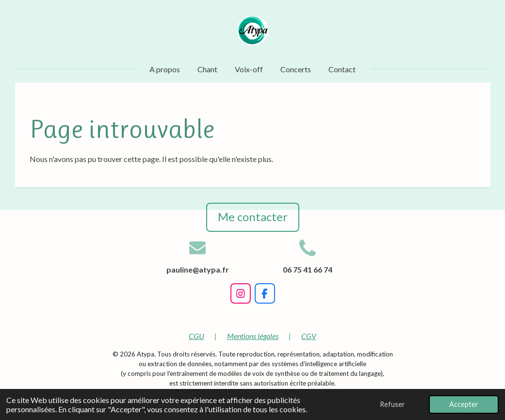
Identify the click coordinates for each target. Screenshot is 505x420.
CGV (309, 336)
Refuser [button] (392, 404)
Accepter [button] (464, 404)
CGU (196, 336)
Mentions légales (253, 336)
